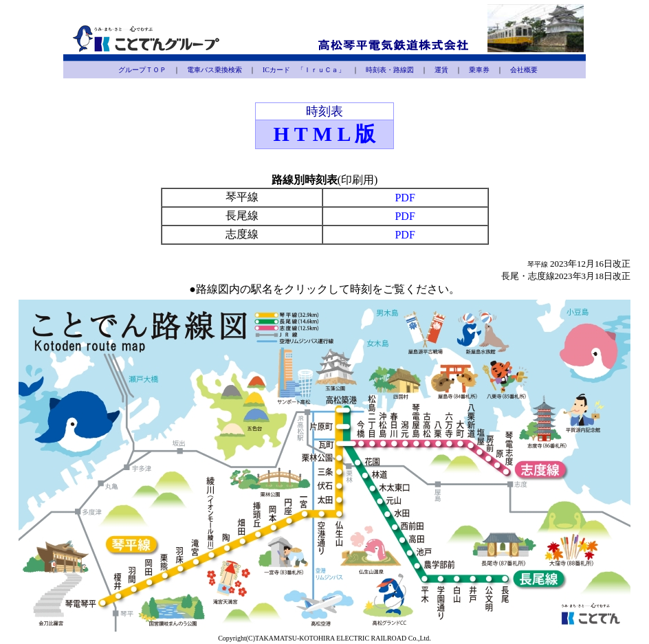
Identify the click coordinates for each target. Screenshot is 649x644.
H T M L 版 (325, 134)
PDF (405, 198)
